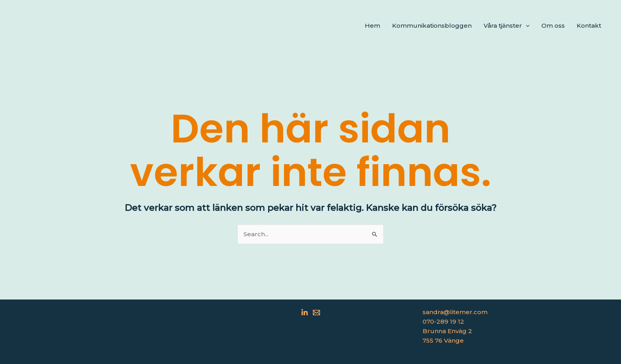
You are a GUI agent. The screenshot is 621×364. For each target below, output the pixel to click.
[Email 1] (316, 313)
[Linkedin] (305, 313)
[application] (526, 26)
